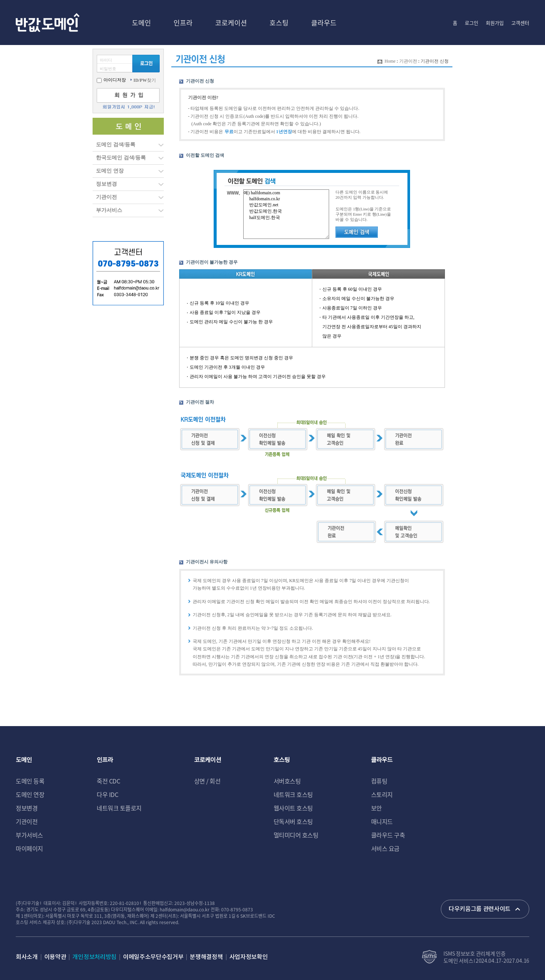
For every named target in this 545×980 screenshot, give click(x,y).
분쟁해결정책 (206, 957)
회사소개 (27, 957)
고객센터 (520, 23)
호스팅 (279, 23)
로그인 (472, 23)
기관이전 (106, 197)
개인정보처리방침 (94, 957)
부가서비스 (109, 210)
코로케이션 (231, 23)
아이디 (106, 60)
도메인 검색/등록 (116, 145)
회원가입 (495, 23)
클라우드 (324, 23)
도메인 (141, 23)
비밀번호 (108, 69)
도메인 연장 (110, 171)
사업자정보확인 (249, 957)
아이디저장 (111, 80)
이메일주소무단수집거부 (153, 957)
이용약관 (55, 957)
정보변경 (106, 184)
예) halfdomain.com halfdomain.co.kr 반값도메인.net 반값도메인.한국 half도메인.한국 (286, 214)
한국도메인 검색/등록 (121, 158)
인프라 (183, 23)
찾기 (145, 80)
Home (390, 61)
